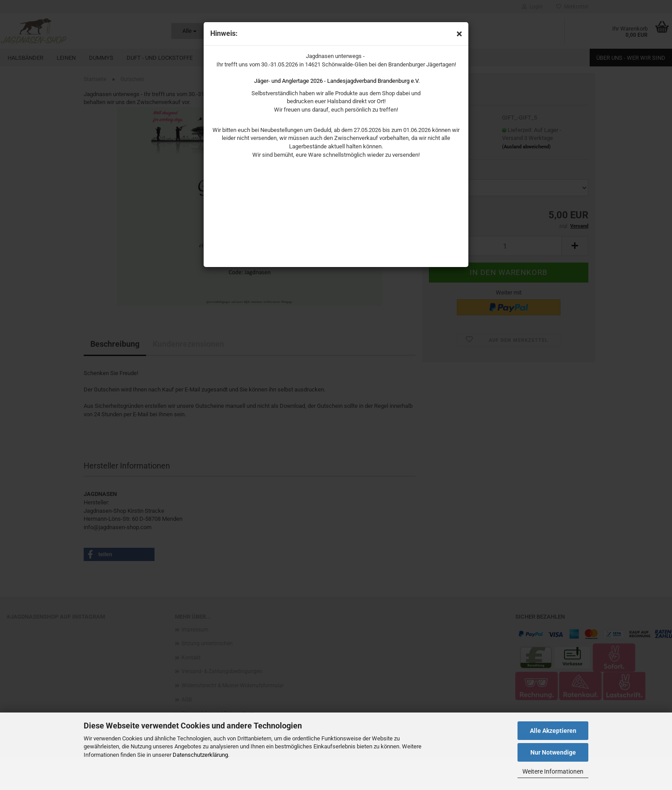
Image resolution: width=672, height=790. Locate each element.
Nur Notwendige (553, 752)
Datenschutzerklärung (200, 755)
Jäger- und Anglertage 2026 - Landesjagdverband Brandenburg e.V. (337, 81)
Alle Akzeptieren (553, 731)
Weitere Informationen (553, 771)
